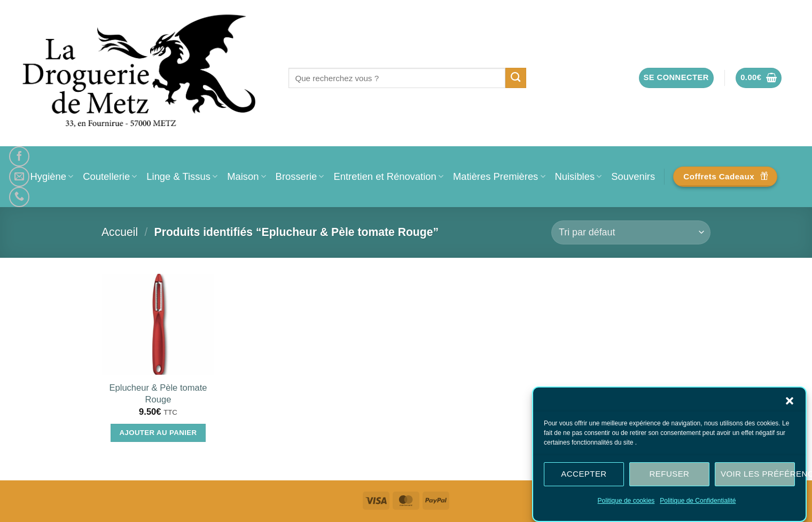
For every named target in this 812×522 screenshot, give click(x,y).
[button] (790, 402)
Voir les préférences (758, 476)
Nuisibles (579, 176)
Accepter (584, 476)
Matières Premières (499, 176)
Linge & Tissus (182, 176)
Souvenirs (633, 176)
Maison (246, 176)
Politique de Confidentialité (698, 502)
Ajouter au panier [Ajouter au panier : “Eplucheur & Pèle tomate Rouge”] (158, 433)
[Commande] (631, 232)
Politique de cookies (626, 502)
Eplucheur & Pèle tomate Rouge (158, 394)
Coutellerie (110, 176)
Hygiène (52, 176)
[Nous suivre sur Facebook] (19, 156)
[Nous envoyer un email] (19, 177)
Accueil (120, 232)
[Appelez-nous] (19, 197)
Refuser (670, 476)
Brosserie (300, 176)
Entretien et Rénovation (388, 176)
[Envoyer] (516, 78)
